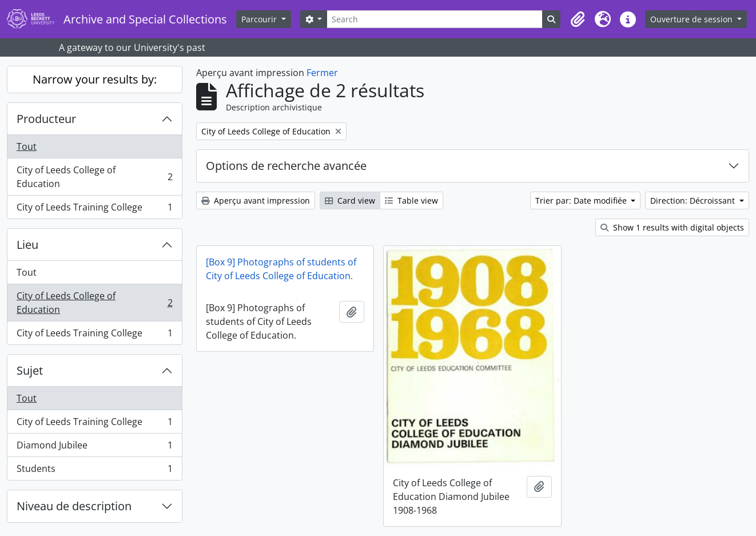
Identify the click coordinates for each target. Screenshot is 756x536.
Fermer (322, 73)
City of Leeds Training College (94, 209)
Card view (350, 200)
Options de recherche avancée (286, 166)
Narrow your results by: (95, 79)
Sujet (30, 370)
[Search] (435, 19)
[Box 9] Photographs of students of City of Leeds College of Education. (281, 269)
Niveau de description (74, 506)
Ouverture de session (693, 19)
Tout (27, 146)
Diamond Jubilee (94, 448)
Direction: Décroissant (694, 200)
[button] (578, 19)
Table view (411, 200)
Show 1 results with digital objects (672, 227)
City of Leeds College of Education (94, 177)
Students (94, 471)
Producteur (46, 119)
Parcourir (260, 19)
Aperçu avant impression (256, 200)
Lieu (27, 245)
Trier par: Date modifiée (582, 200)
